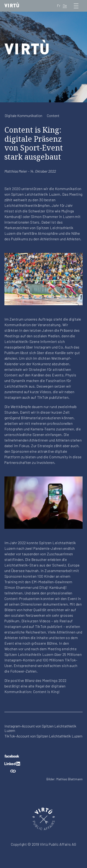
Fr (59, 5)
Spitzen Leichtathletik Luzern (36, 194)
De (65, 5)
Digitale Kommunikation (23, 116)
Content (53, 116)
